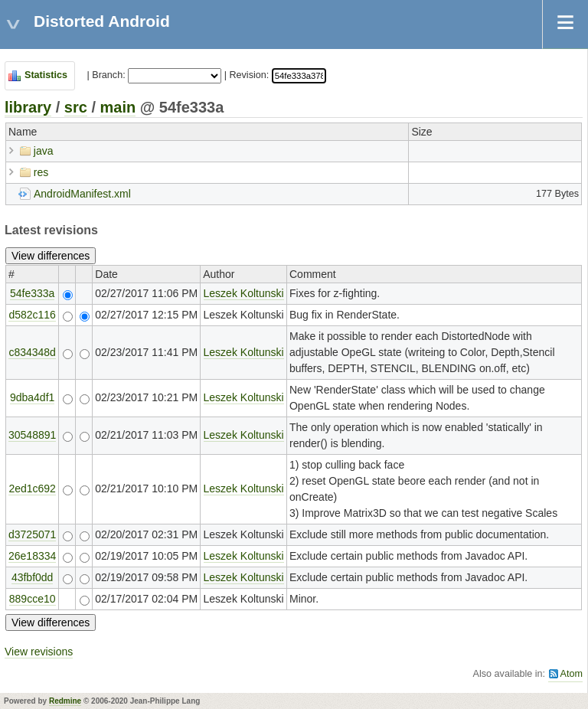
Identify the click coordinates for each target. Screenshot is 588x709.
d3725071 (32, 534)
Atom (572, 674)
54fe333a (32, 293)
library (28, 107)
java (44, 151)
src (76, 107)
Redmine (65, 701)
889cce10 (33, 599)
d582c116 (32, 315)
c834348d (32, 352)
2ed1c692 (32, 488)
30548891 (32, 435)
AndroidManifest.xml (82, 194)
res (41, 172)
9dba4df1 (32, 397)
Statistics (46, 75)
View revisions (39, 652)
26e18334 (32, 556)
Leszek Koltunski (244, 293)
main (118, 107)
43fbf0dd (33, 577)
